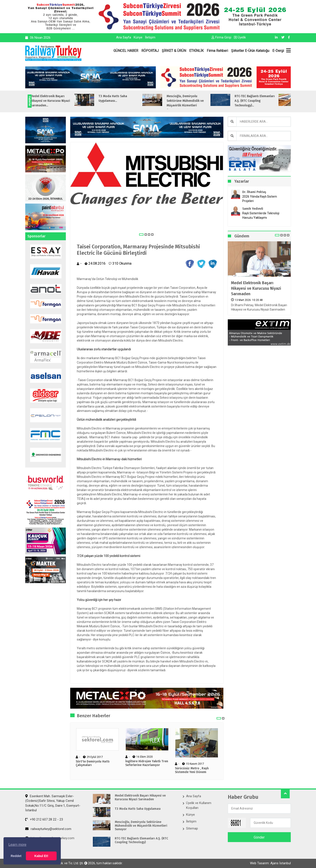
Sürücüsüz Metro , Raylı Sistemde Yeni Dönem (192, 770)
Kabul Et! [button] (41, 856)
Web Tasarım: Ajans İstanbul (270, 863)
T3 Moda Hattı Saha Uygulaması (138, 809)
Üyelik (240, 37)
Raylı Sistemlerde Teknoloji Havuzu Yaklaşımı (261, 215)
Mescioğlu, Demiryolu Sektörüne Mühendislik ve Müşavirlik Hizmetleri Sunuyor (141, 826)
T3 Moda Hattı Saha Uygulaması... (122, 98)
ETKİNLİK (196, 51)
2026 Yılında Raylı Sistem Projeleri (260, 199)
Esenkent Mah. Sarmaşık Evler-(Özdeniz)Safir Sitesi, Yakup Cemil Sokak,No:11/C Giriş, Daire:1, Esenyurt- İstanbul (53, 803)
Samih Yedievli (253, 209)
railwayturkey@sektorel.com (48, 829)
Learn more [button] (17, 845)
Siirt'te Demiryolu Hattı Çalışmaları (93, 763)
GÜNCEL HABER (126, 51)
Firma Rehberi (217, 51)
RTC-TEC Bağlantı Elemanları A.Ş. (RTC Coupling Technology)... (264, 101)
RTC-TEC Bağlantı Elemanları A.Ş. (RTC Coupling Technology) (141, 840)
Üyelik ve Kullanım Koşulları (199, 805)
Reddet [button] (16, 856)
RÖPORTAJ (150, 51)
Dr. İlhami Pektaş (254, 192)
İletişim (150, 37)
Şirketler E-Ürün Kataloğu (250, 51)
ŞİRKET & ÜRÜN (174, 51)
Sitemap (192, 828)
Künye (138, 37)
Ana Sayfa (124, 37)
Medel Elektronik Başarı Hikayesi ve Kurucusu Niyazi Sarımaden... (60, 101)
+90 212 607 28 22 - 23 (44, 819)
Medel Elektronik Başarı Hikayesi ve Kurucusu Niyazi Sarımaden (256, 288)
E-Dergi (278, 51)
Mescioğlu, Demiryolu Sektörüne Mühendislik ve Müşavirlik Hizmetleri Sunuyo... (195, 103)
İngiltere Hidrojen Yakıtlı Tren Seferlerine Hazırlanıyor (147, 763)
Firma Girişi (221, 37)
